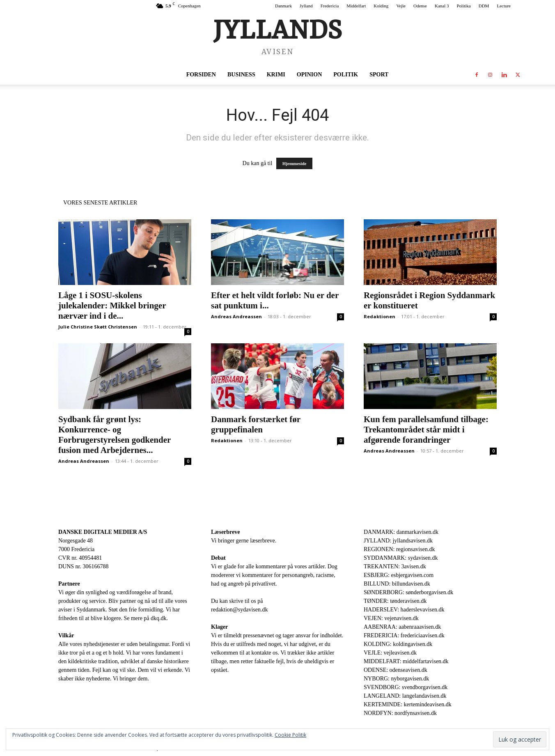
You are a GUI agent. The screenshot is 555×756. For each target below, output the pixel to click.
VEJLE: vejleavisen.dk (390, 653)
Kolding (381, 6)
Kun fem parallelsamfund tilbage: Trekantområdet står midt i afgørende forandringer (426, 430)
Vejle (401, 6)
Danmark (283, 6)
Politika (464, 6)
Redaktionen (380, 316)
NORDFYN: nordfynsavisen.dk (400, 713)
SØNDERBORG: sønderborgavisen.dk (408, 592)
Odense (420, 6)
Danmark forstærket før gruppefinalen (256, 424)
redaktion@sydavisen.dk (239, 610)
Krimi (276, 75)
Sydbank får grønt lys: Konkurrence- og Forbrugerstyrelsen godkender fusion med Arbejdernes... (115, 435)
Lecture (504, 6)
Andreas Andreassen (236, 316)
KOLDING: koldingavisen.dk (398, 644)
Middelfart (356, 6)
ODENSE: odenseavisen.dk (396, 670)
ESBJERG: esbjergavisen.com (399, 575)
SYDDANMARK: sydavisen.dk (401, 558)
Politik (346, 75)
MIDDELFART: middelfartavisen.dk (406, 661)
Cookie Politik (290, 735)
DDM (484, 6)
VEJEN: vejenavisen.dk (391, 618)
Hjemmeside (295, 163)
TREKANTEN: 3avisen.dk (395, 566)
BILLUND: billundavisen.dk (397, 584)
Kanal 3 (442, 6)
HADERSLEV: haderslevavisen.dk (404, 610)
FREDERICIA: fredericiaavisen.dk (404, 635)
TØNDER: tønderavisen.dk (395, 601)
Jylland (306, 6)
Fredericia (330, 6)
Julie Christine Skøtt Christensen (98, 327)
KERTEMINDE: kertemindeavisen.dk (408, 704)
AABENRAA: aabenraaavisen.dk (402, 627)
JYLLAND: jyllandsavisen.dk (398, 541)
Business (241, 75)
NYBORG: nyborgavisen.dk (396, 679)
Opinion (309, 75)
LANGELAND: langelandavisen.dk (405, 696)
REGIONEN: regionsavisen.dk (399, 549)
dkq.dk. (159, 618)
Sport (379, 75)
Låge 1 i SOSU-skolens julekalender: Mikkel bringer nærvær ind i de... (112, 306)
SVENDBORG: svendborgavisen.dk (406, 687)
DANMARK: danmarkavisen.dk (401, 532)
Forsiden (201, 75)
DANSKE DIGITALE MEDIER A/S (103, 532)
